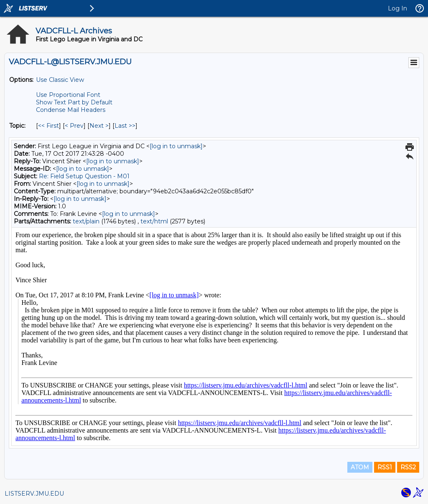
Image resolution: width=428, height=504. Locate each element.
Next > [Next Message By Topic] (99, 126)
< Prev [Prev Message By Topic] (74, 126)
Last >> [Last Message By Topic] (125, 126)
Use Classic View (60, 80)
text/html (154, 221)
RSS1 (385, 467)
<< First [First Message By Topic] (48, 126)
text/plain (86, 221)
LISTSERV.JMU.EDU (34, 494)
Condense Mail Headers (71, 110)
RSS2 (408, 467)
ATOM (360, 467)
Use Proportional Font (68, 95)
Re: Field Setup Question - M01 (84, 176)
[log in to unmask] (176, 146)
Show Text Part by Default (74, 102)
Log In (397, 8)
